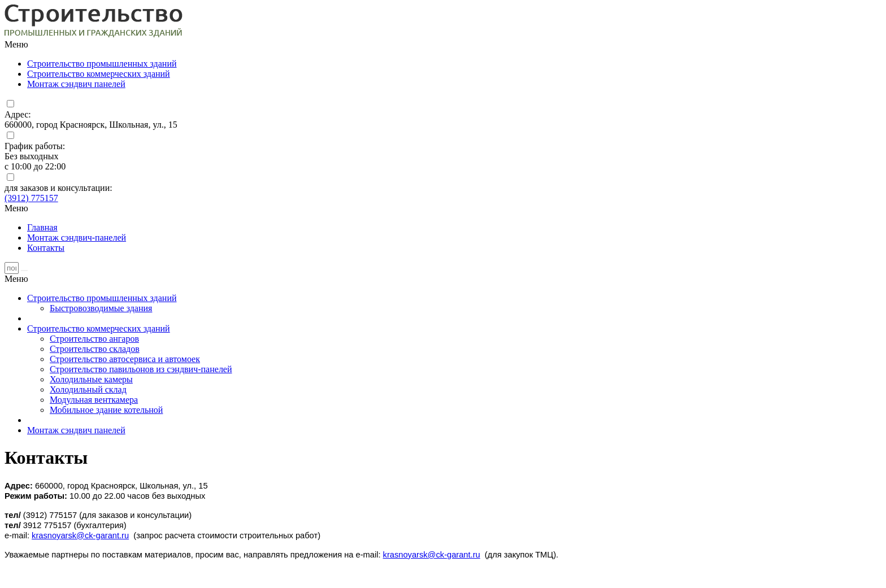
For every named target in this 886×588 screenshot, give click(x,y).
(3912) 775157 (31, 198)
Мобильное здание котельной (106, 410)
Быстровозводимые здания (101, 308)
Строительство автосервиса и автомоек (125, 359)
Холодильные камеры (91, 379)
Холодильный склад (88, 389)
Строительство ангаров (94, 339)
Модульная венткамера (94, 400)
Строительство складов (95, 349)
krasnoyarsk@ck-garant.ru (80, 535)
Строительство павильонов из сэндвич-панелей (141, 369)
